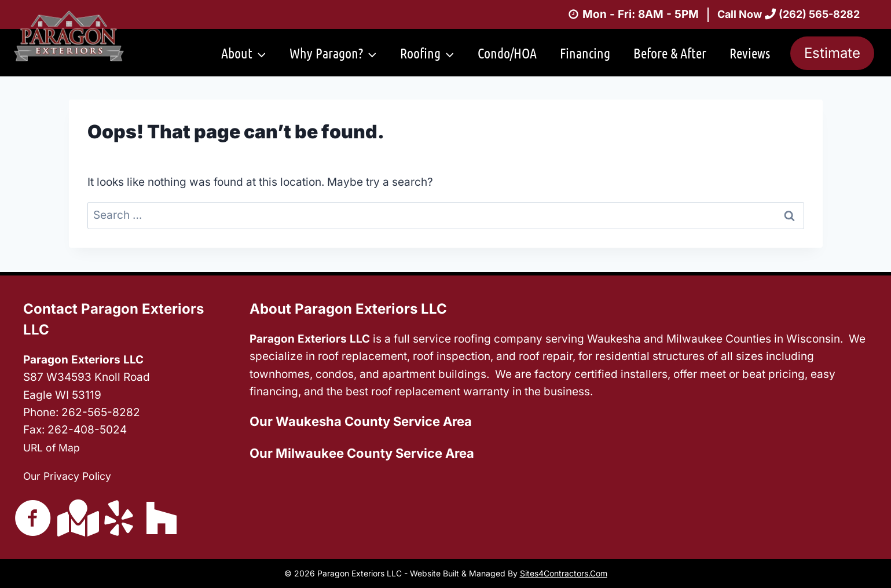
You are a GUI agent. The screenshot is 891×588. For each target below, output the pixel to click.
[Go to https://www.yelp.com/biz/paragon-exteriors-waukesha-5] (119, 518)
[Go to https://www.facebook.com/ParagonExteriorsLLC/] (33, 518)
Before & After (670, 53)
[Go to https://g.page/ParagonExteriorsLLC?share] (76, 517)
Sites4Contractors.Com (564, 573)
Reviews (750, 53)
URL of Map (54, 446)
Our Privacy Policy (71, 475)
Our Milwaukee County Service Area (362, 452)
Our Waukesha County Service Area (361, 421)
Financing (585, 53)
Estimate (832, 53)
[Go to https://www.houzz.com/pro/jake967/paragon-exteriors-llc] (162, 517)
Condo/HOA (507, 53)
